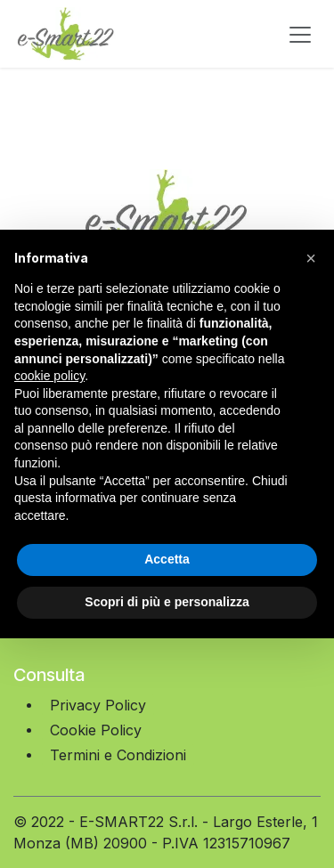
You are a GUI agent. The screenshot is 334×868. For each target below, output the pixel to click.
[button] (311, 258)
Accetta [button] (167, 559)
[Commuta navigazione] (300, 34)
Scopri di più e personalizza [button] (167, 602)
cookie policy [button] (49, 376)
